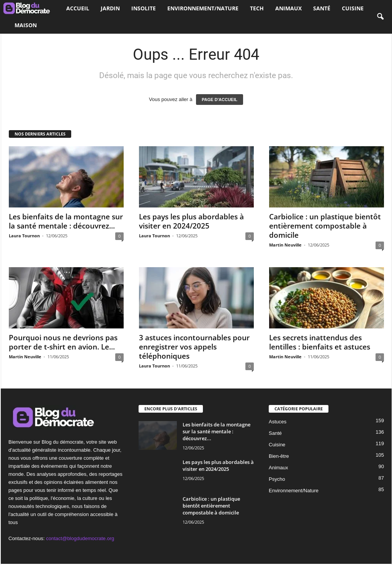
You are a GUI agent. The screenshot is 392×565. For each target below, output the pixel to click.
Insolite (144, 8)
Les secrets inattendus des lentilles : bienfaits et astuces (320, 342)
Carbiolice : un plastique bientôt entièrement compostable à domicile (325, 226)
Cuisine (353, 8)
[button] (380, 17)
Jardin (110, 8)
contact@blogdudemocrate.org (80, 538)
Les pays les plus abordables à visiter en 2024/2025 (191, 221)
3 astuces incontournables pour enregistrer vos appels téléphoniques (194, 347)
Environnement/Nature (203, 8)
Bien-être (279, 456)
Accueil (78, 8)
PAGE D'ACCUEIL (220, 100)
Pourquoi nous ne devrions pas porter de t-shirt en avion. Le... (63, 342)
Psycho (277, 479)
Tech (257, 8)
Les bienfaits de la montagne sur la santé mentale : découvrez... (66, 221)
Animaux (288, 8)
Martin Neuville (285, 245)
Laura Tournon (24, 236)
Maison (26, 25)
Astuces (278, 422)
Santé (322, 8)
